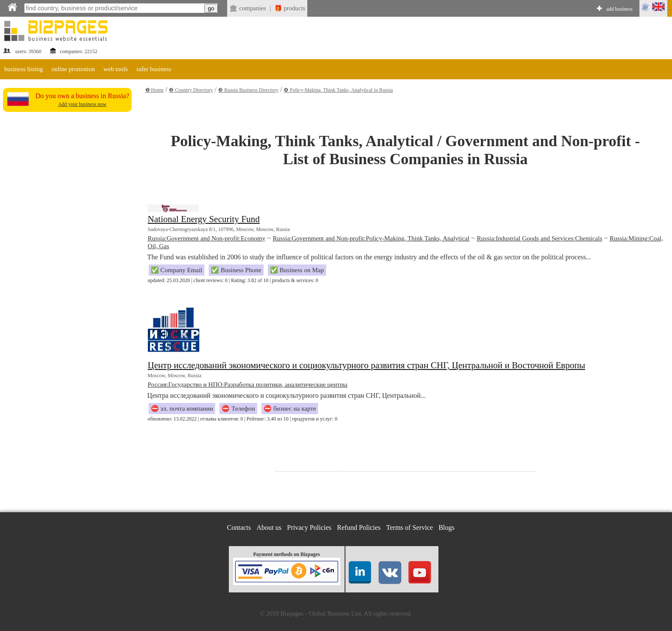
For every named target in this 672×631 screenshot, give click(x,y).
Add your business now (82, 104)
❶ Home (154, 90)
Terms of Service (409, 527)
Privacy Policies (309, 527)
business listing (24, 69)
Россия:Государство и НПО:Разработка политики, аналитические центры (248, 385)
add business (619, 9)
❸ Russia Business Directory (248, 90)
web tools (115, 69)
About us (269, 527)
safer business (154, 69)
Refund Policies (359, 527)
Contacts (239, 527)
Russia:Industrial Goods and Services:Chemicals (540, 238)
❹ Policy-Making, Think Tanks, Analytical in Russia (338, 90)
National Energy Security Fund (204, 219)
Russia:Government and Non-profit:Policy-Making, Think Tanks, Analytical (371, 238)
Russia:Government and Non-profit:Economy (207, 238)
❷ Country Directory (191, 90)
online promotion (73, 69)
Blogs (446, 527)
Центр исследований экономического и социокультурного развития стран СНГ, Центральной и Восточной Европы (367, 365)
